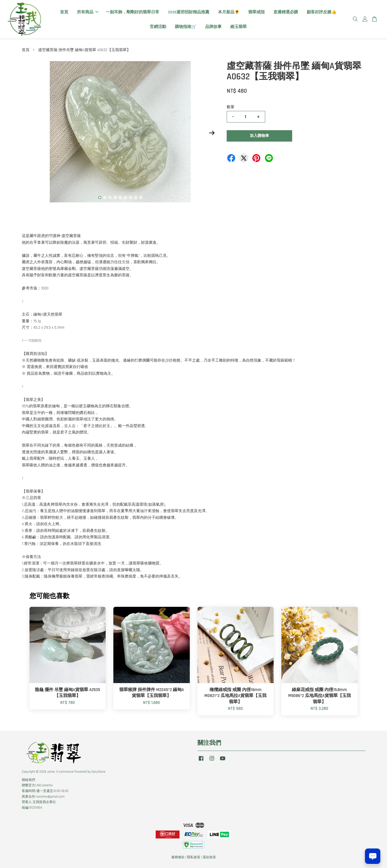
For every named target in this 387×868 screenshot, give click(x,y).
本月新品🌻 (229, 12)
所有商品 (88, 12)
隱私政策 (194, 857)
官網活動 (158, 27)
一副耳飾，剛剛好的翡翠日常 (133, 12)
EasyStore (98, 772)
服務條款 (178, 857)
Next (212, 133)
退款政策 (209, 857)
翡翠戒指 (256, 12)
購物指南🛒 (186, 27)
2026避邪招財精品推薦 (189, 12)
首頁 (64, 12)
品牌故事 (213, 27)
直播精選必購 (286, 12)
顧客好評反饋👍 (322, 12)
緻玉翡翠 (239, 27)
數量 (231, 107)
